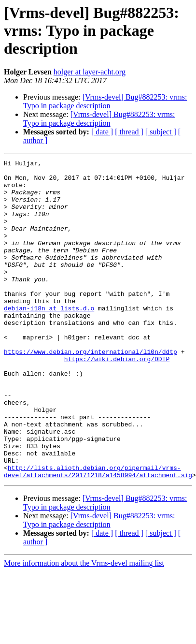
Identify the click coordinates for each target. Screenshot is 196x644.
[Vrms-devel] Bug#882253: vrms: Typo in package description (105, 101)
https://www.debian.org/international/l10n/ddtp (91, 391)
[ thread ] (129, 132)
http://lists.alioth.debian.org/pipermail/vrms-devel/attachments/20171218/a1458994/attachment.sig (98, 534)
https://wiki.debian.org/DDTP (117, 399)
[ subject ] (161, 132)
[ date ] (102, 132)
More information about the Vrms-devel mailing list (84, 627)
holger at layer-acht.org (90, 72)
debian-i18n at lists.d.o (49, 338)
